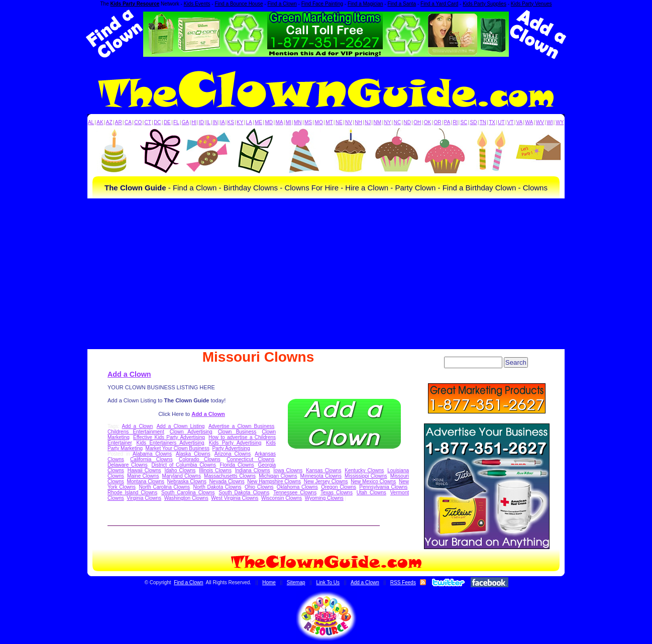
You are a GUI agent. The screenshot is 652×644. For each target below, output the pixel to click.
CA (128, 122)
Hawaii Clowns (144, 470)
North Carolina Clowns (164, 487)
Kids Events (197, 4)
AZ (109, 122)
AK (100, 122)
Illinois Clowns (215, 470)
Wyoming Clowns (324, 498)
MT (329, 122)
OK (427, 122)
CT (148, 122)
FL (176, 122)
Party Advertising (231, 448)
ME (258, 122)
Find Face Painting (322, 4)
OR (438, 122)
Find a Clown (282, 4)
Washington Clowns (186, 498)
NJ (368, 122)
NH (358, 122)
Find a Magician (365, 4)
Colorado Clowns (200, 459)
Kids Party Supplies (484, 4)
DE (167, 122)
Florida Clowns (237, 465)
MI (289, 122)
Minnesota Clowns (321, 476)
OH (417, 122)
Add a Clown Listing (181, 426)
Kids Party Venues (531, 4)
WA (529, 122)
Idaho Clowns (180, 470)
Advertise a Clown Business (241, 426)
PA (447, 122)
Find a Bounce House (239, 4)
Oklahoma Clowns (297, 487)
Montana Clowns (145, 481)
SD (474, 122)
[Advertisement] (326, 274)
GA (185, 122)
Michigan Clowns (278, 476)
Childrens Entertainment (136, 432)
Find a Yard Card (439, 4)
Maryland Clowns (182, 476)
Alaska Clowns (193, 454)
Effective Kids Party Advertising (169, 437)
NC (397, 122)
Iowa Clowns (288, 470)
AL (91, 122)
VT (511, 122)
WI (550, 122)
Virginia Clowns (144, 498)
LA (249, 122)
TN (483, 122)
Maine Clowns (143, 476)
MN (298, 122)
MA (280, 122)
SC (464, 122)
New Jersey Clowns (326, 481)
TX (492, 122)
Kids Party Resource (135, 4)
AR (119, 122)
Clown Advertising (191, 432)
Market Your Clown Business (178, 448)
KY (240, 122)
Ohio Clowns (259, 487)
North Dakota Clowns (217, 487)
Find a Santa (402, 4)
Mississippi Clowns (366, 476)
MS (308, 122)
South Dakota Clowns (244, 493)
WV (540, 122)
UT (501, 122)
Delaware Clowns (128, 465)
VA (520, 122)
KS (231, 122)
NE (339, 122)
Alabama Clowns (152, 454)
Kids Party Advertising (235, 443)
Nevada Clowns (227, 481)
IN (215, 122)
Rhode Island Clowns (132, 493)
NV (349, 122)
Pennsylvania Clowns (383, 487)
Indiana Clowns (253, 470)
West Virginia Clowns (235, 498)
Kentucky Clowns (364, 470)
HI (194, 122)
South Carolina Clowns (188, 493)
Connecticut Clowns (250, 459)
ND (407, 122)
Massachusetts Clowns (230, 476)
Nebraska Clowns (187, 481)
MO (319, 122)
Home (269, 582)
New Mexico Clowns (373, 481)
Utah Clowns (371, 493)
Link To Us (328, 582)
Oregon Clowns (339, 487)
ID (201, 122)
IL (208, 122)
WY (560, 122)
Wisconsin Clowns (282, 498)
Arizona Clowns (233, 454)
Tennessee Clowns (295, 493)
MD (269, 122)
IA (222, 122)
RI (455, 122)
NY (387, 122)
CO (138, 122)
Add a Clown (129, 374)
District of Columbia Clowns (184, 465)
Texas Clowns (337, 493)
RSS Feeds (403, 582)
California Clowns (151, 459)
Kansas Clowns (323, 470)
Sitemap (296, 582)
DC (157, 122)
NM (378, 122)
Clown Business (237, 432)
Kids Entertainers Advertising (171, 443)
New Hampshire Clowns (274, 481)
